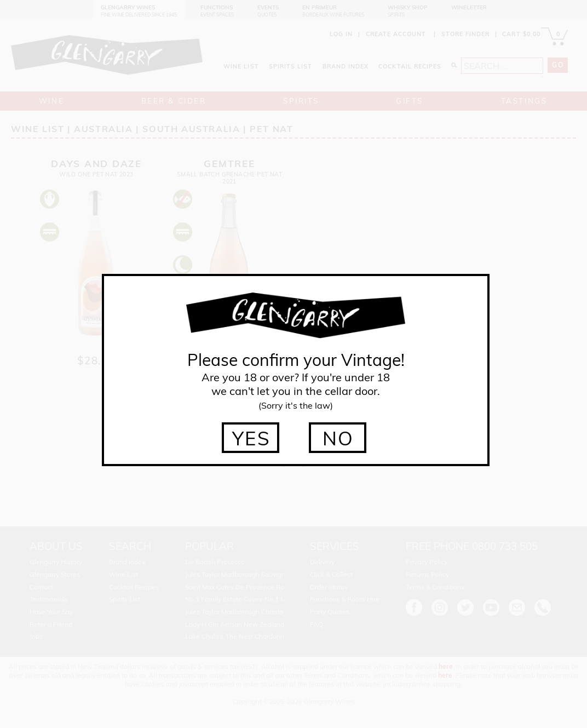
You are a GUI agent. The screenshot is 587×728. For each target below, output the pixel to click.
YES (252, 438)
